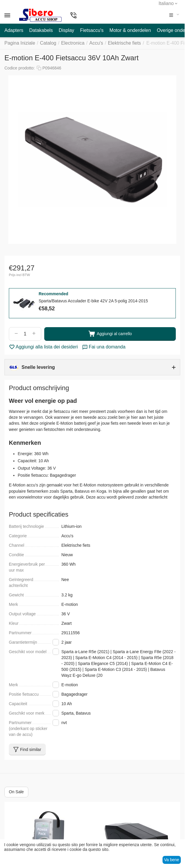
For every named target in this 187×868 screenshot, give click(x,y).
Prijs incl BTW (19, 275)
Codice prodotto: (20, 68)
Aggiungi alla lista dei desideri (43, 347)
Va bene (172, 860)
